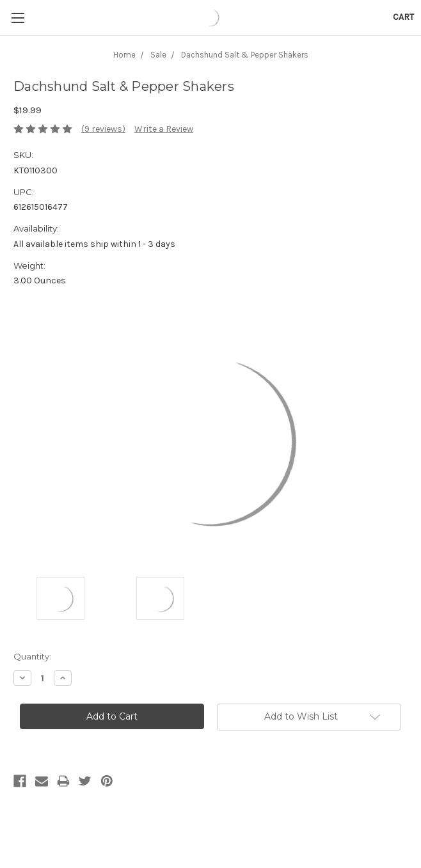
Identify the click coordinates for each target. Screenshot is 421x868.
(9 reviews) (103, 129)
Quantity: (32, 656)
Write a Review (164, 129)
